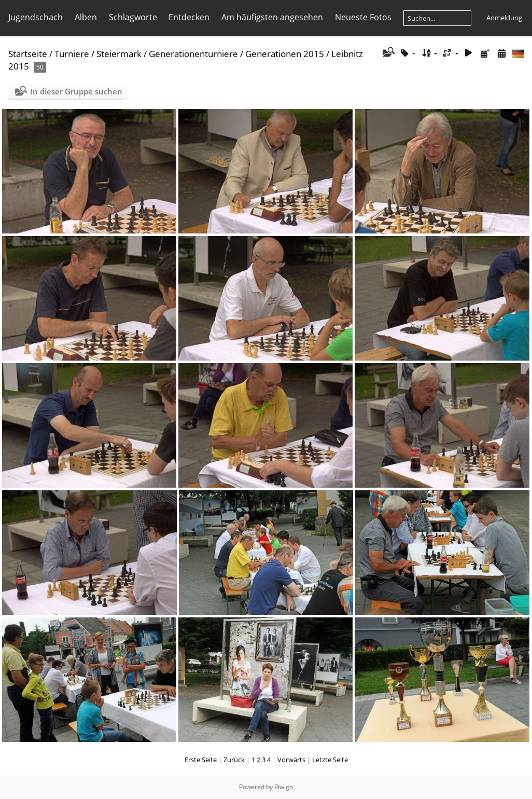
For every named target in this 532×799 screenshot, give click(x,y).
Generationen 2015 (285, 54)
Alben (86, 17)
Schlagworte (133, 17)
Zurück (234, 760)
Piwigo (284, 787)
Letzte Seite (330, 760)
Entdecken (189, 17)
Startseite (28, 54)
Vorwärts (291, 760)
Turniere (72, 54)
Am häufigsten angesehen (272, 17)
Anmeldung (504, 18)
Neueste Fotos (363, 17)
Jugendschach (36, 17)
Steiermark (119, 54)
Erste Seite (201, 760)
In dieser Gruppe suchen (76, 91)
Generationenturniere (193, 54)
